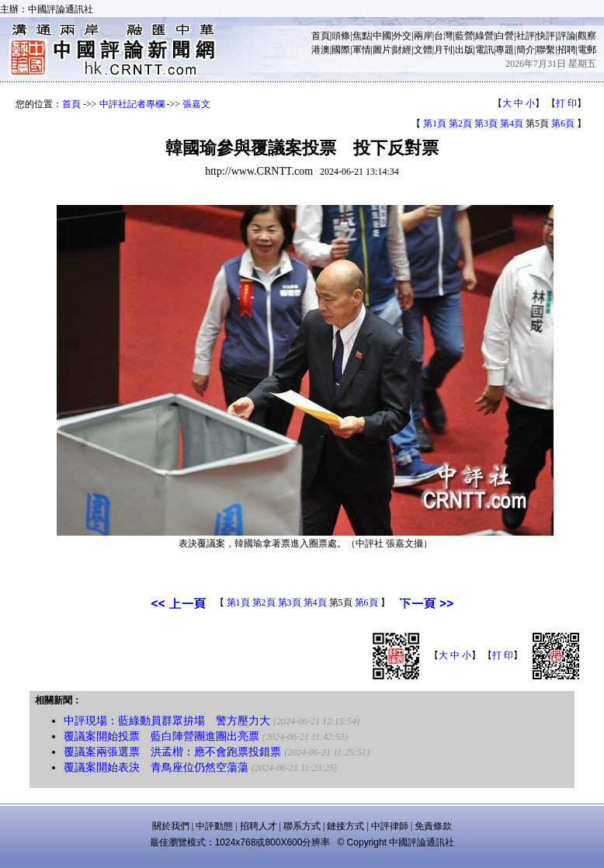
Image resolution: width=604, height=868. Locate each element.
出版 (464, 50)
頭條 (341, 36)
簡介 (526, 50)
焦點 (362, 36)
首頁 (321, 36)
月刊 (443, 50)
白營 (505, 36)
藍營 (464, 36)
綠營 (484, 36)
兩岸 (423, 36)
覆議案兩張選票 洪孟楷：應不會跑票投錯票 (172, 752)
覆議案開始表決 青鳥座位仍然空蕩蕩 (156, 767)
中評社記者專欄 (132, 104)
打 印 (566, 103)
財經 (402, 50)
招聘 (567, 50)
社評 (526, 36)
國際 (341, 50)
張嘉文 (196, 104)
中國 (382, 36)
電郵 (587, 50)
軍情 (362, 50)
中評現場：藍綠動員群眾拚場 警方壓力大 (167, 721)
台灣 (443, 36)
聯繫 (546, 50)
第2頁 (460, 123)
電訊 (484, 50)
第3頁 (486, 123)
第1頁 (435, 123)
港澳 (321, 50)
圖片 (382, 50)
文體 (423, 50)
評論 (567, 36)
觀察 (587, 36)
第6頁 (563, 123)
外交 (402, 36)
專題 (505, 50)
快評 (546, 36)
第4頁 (512, 123)
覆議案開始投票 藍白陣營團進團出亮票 (161, 736)
